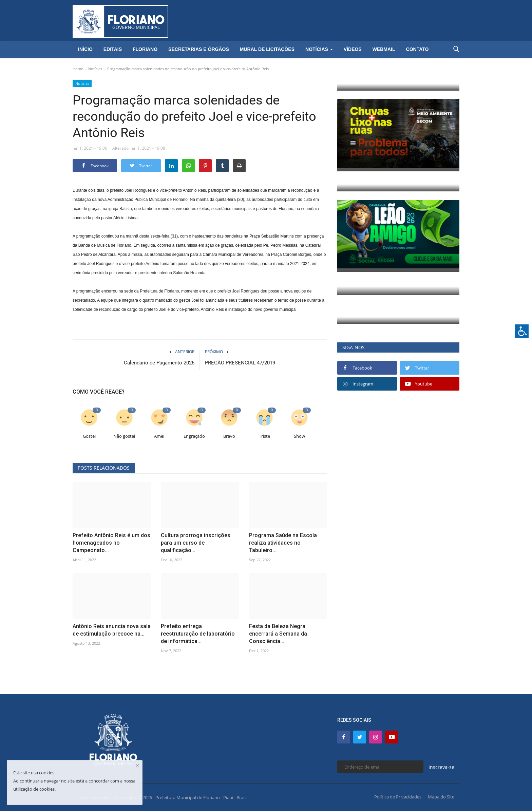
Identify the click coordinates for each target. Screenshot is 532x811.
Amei (159, 436)
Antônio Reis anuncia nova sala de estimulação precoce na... (112, 630)
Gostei (89, 436)
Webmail (384, 49)
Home (78, 69)
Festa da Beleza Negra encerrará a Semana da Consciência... (278, 634)
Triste (264, 436)
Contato (417, 49)
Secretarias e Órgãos (199, 49)
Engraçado (194, 436)
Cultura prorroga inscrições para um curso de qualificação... (196, 543)
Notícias (95, 69)
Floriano (145, 49)
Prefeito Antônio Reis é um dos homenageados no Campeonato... (111, 543)
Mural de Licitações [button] (267, 49)
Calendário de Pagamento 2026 (159, 363)
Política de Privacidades (398, 797)
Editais (113, 49)
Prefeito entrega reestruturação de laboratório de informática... (198, 634)
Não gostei (124, 436)
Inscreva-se (441, 767)
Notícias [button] (319, 49)
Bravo (229, 436)
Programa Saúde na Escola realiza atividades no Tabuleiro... (283, 543)
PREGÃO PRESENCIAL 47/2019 (240, 363)
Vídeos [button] (353, 49)
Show (299, 436)
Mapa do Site (441, 797)
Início (85, 49)
